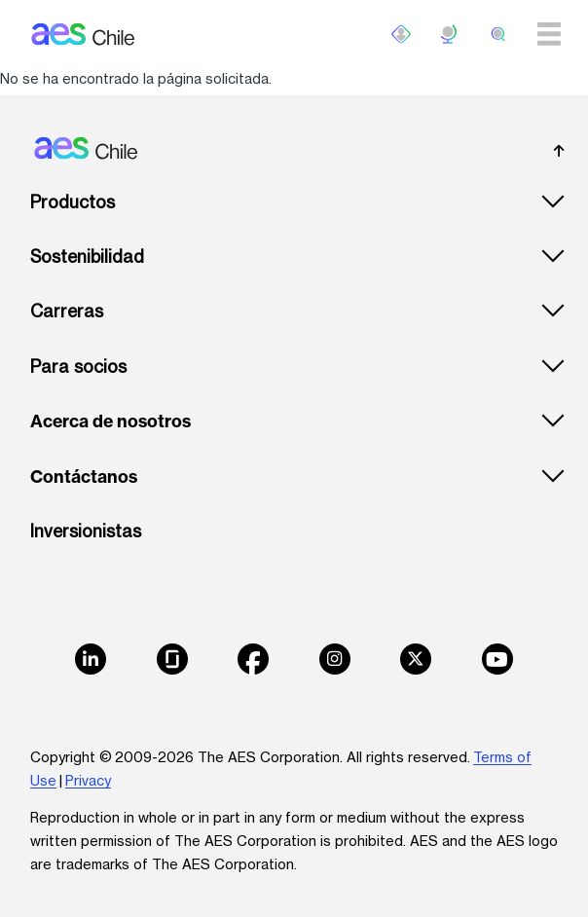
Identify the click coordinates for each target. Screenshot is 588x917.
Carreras (67, 311)
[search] (498, 34)
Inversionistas (86, 531)
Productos (73, 202)
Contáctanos (84, 477)
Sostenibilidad (87, 257)
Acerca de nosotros (110, 422)
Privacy (88, 780)
